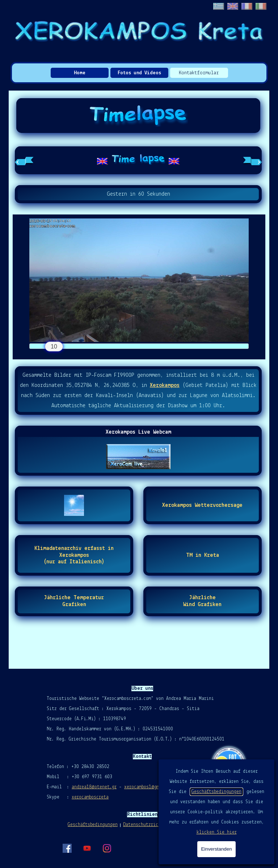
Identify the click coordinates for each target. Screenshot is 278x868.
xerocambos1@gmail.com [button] (150, 787)
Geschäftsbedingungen (216, 792)
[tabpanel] (138, 160)
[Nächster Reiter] (252, 160)
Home (80, 73)
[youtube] (87, 848)
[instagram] (107, 848)
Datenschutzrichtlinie (149, 825)
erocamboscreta (91, 797)
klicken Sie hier (217, 832)
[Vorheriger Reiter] (24, 160)
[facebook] (67, 848)
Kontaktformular (199, 73)
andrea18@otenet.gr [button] (94, 787)
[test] (202, 505)
